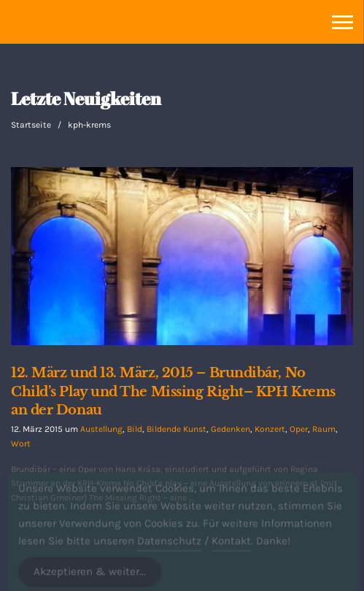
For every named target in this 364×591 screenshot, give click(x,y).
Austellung (101, 429)
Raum (324, 429)
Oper (299, 429)
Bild (135, 429)
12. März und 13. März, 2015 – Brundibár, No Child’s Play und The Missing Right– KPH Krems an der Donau (173, 391)
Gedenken (231, 429)
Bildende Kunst (177, 429)
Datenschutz (169, 546)
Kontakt (231, 546)
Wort (21, 444)
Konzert (270, 429)
